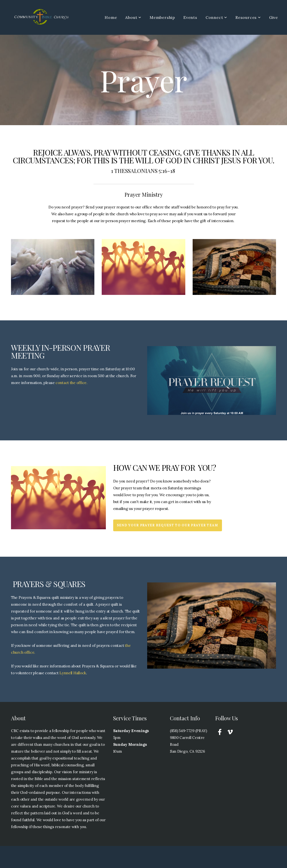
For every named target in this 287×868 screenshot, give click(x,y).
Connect (216, 17)
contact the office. (72, 383)
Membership (162, 17)
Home (111, 17)
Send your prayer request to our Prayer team (168, 525)
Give (274, 17)
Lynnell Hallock (73, 673)
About (133, 17)
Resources (248, 17)
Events (190, 17)
